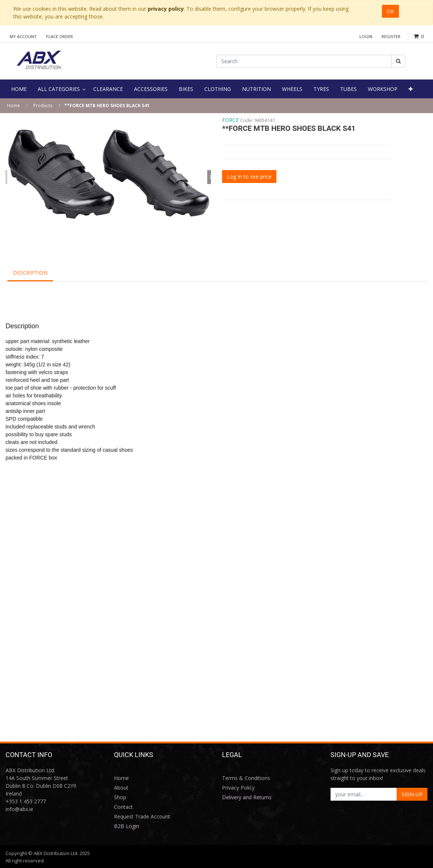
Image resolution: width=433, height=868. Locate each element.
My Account (23, 36)
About (121, 788)
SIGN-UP (412, 794)
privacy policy (166, 9)
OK (390, 11)
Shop (120, 797)
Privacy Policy (238, 788)
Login (366, 36)
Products (43, 106)
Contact (123, 807)
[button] (411, 89)
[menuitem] (19, 89)
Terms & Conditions (246, 778)
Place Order (59, 36)
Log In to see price (249, 177)
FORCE (230, 120)
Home (14, 106)
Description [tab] (30, 273)
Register (391, 36)
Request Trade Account (142, 816)
